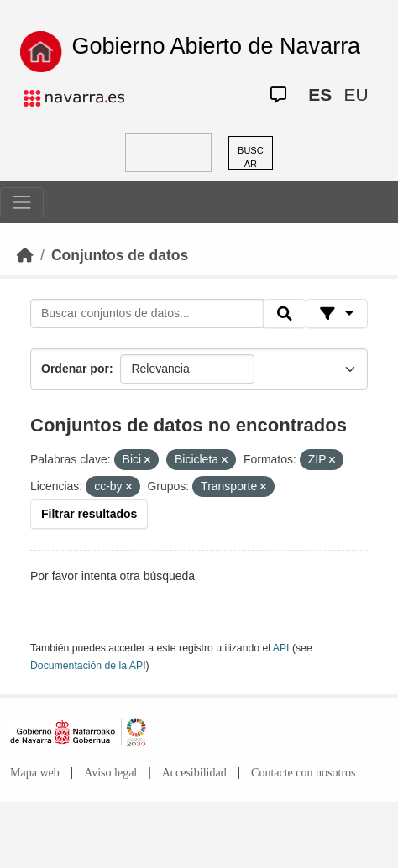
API (281, 648)
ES (320, 94)
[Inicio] (25, 255)
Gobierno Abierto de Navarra (216, 46)
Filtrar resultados (89, 514)
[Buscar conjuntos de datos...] (147, 314)
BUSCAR (251, 157)
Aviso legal (110, 773)
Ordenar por (75, 369)
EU (356, 94)
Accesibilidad (194, 773)
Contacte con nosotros (303, 773)
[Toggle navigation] (22, 202)
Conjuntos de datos (120, 255)
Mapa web (35, 773)
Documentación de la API (88, 666)
